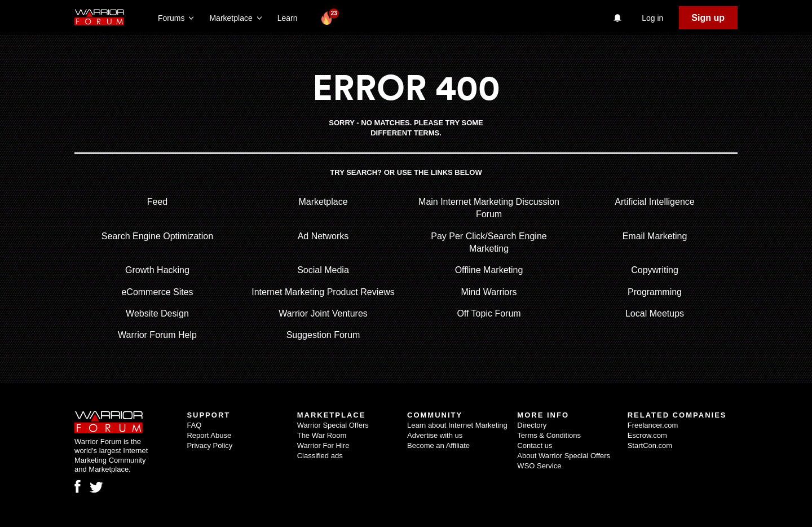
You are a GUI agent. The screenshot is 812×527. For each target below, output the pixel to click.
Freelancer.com (653, 425)
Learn (291, 18)
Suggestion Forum (323, 335)
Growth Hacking (157, 270)
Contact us (535, 445)
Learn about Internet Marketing (457, 425)
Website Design (157, 313)
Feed (157, 202)
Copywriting (655, 270)
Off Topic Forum (489, 313)
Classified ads (320, 456)
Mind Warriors (489, 292)
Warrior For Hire (323, 445)
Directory (532, 425)
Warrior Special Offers (333, 425)
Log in (652, 18)
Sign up (708, 18)
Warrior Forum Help (157, 335)
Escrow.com (647, 435)
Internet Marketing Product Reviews (323, 292)
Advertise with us (435, 435)
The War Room (322, 435)
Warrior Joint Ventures (323, 313)
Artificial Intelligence (654, 202)
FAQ (194, 425)
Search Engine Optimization (157, 236)
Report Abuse (209, 435)
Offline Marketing (489, 270)
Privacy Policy (209, 445)
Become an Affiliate (438, 445)
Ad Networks (323, 236)
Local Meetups (655, 313)
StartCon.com (650, 445)
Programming (655, 292)
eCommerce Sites (157, 292)
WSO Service (539, 466)
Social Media (323, 270)
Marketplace (323, 202)
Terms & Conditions (549, 435)
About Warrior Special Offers (564, 456)
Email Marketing (655, 236)
